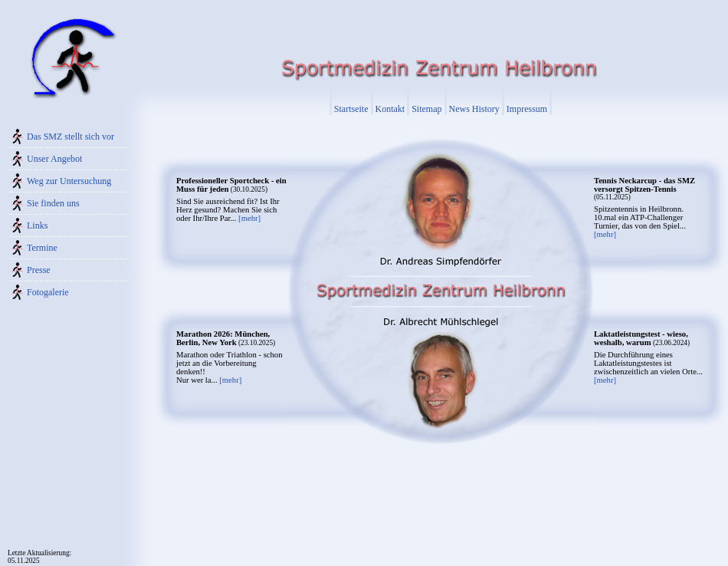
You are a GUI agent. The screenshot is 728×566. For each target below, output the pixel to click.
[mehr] (249, 218)
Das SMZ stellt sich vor (71, 137)
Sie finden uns (53, 203)
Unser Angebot (54, 159)
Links (37, 225)
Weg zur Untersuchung (69, 181)
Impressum (527, 109)
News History (474, 109)
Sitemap (426, 109)
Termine (42, 248)
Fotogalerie (48, 292)
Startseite (351, 109)
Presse (39, 270)
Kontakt (390, 109)
